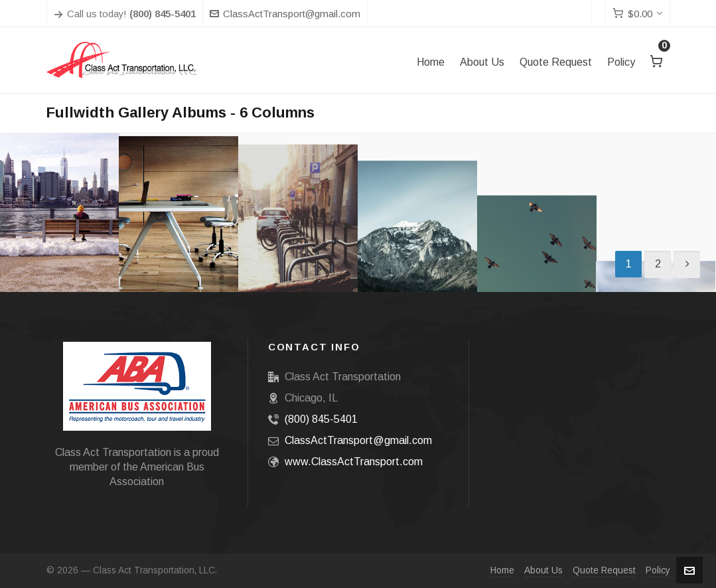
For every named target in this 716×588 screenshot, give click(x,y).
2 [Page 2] (658, 264)
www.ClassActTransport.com (354, 462)
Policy (658, 570)
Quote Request (604, 570)
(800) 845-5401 (321, 419)
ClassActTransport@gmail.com (285, 14)
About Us (543, 570)
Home (502, 570)
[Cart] (638, 14)
